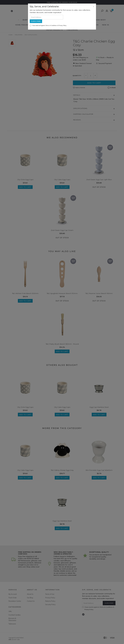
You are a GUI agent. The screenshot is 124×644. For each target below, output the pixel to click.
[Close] (94, 6)
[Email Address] (46, 17)
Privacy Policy (63, 25)
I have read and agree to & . (48, 25)
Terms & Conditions (51, 25)
